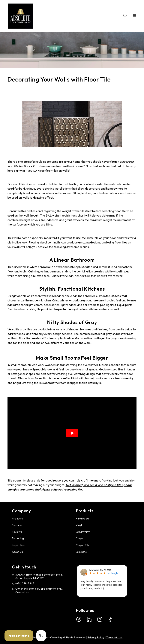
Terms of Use (114, 637)
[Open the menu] (134, 15)
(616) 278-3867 (25, 583)
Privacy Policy (96, 637)
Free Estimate (19, 636)
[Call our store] (41, 636)
